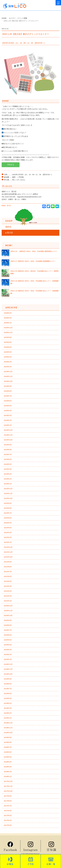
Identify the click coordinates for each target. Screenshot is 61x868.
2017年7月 (8, 806)
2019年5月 (8, 698)
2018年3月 (8, 767)
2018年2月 (8, 772)
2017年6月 (8, 811)
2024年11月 (8, 376)
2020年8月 (8, 625)
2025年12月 (8, 328)
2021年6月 (8, 576)
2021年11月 (8, 552)
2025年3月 (8, 362)
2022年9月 (8, 503)
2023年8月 (8, 450)
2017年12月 (8, 781)
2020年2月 (8, 654)
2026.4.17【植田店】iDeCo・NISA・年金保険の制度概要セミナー (33, 261)
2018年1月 (8, 776)
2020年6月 (8, 635)
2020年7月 (8, 630)
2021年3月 (8, 591)
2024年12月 (8, 371)
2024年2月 (8, 420)
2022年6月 (8, 518)
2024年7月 (8, 396)
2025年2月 (8, 367)
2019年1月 (8, 718)
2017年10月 (8, 791)
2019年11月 (8, 669)
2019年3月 (8, 708)
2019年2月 (8, 713)
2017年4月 (8, 820)
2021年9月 (8, 562)
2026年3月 (8, 318)
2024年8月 (8, 391)
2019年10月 (8, 674)
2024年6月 (8, 401)
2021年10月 (8, 557)
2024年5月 (8, 406)
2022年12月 (8, 489)
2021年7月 (8, 572)
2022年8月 (8, 508)
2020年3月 (8, 650)
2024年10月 (8, 381)
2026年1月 (8, 323)
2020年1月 (8, 659)
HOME (4, 18)
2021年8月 (8, 567)
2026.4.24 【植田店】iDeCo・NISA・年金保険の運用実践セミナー (34, 251)
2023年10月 (8, 440)
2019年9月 (8, 679)
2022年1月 (8, 542)
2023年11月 (8, 435)
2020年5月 (8, 640)
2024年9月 (8, 386)
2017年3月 (8, 825)
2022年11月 (8, 493)
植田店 (8, 227)
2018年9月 (8, 737)
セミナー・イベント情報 (18, 18)
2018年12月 (8, 723)
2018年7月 (8, 747)
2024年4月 (8, 411)
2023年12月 (8, 430)
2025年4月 (8, 357)
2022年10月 (8, 498)
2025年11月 (8, 332)
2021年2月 (8, 596)
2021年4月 (8, 586)
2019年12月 (8, 664)
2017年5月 (8, 815)
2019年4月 (8, 703)
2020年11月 (8, 611)
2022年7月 (8, 513)
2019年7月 (8, 689)
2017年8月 (8, 801)
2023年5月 (8, 464)
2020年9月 (8, 620)
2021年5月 (8, 581)
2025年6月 (8, 347)
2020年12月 (8, 606)
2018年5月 (8, 757)
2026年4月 (8, 313)
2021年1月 (8, 601)
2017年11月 (8, 786)
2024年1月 (8, 425)
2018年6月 (8, 752)
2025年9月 (8, 337)
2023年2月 (8, 479)
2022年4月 (8, 528)
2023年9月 (8, 445)
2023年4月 (8, 469)
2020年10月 (8, 615)
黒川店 (10, 233)
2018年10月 (8, 733)
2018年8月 (8, 742)
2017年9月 (8, 796)
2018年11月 (8, 728)
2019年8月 (8, 684)
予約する (11, 165)
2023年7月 (8, 454)
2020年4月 (8, 645)
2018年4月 (8, 762)
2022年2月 (8, 537)
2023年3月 (8, 474)
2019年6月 (8, 694)
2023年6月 (8, 459)
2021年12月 (8, 547)
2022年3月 (8, 532)
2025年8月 (8, 342)
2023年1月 (8, 484)
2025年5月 (8, 352)
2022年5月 (8, 523)
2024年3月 (8, 415)
